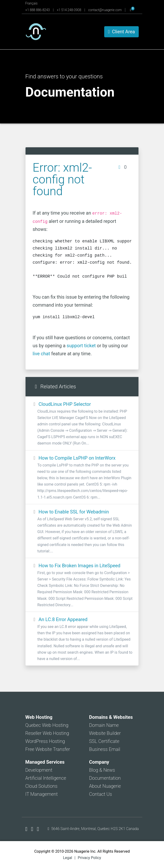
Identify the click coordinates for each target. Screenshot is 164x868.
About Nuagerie (105, 786)
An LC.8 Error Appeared (82, 639)
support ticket (81, 346)
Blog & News (102, 770)
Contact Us (101, 794)
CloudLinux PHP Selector (82, 424)
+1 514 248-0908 (69, 10)
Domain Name (104, 725)
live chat (41, 354)
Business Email (105, 749)
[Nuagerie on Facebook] (27, 829)
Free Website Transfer (48, 749)
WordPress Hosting (45, 741)
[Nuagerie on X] (33, 829)
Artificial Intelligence (46, 778)
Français (31, 3)
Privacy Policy (89, 858)
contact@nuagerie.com (105, 10)
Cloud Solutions (41, 786)
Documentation (105, 778)
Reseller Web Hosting (47, 733)
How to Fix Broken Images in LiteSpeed (82, 585)
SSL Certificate (104, 741)
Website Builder (105, 733)
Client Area (121, 32)
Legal (67, 858)
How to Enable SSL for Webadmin (82, 532)
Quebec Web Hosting (47, 725)
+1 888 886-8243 (38, 10)
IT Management (41, 794)
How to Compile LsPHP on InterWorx (82, 478)
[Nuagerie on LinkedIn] (38, 829)
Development (39, 770)
